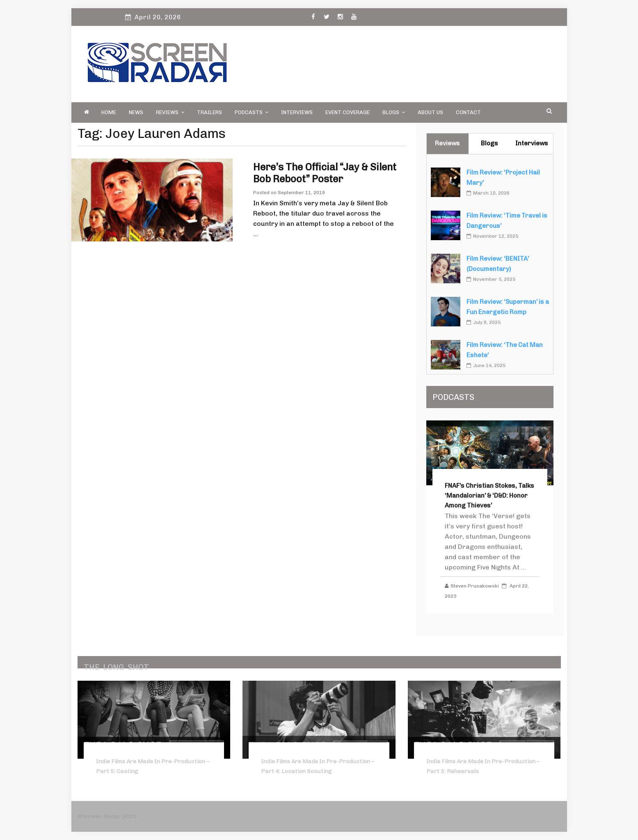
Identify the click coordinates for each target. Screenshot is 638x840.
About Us (430, 112)
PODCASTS (252, 112)
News (136, 112)
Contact (468, 112)
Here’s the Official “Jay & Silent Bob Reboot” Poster (325, 173)
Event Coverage (348, 112)
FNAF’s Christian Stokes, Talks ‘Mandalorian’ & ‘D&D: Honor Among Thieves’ (489, 496)
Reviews (170, 112)
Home (109, 112)
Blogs (394, 112)
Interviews (297, 112)
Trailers (209, 112)
